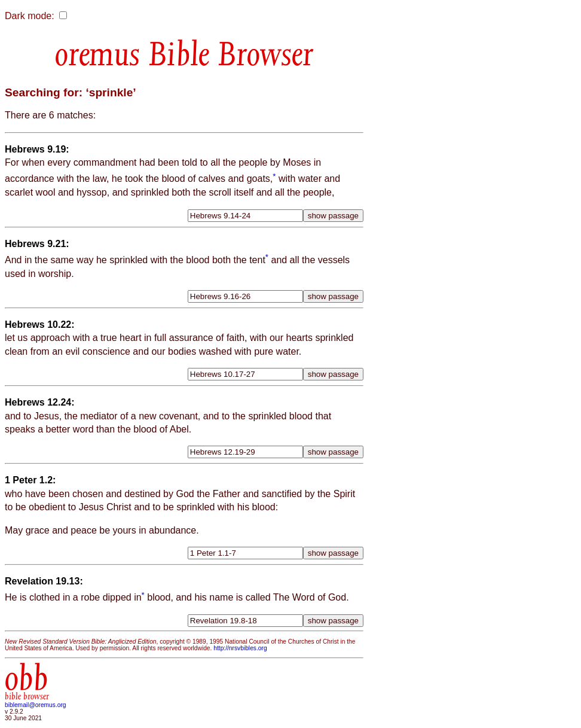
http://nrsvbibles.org (240, 648)
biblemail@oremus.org (36, 705)
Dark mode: (30, 16)
